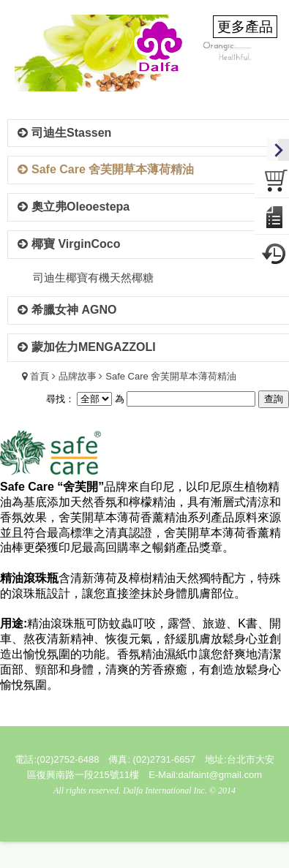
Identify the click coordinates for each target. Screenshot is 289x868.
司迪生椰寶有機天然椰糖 (93, 278)
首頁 (40, 376)
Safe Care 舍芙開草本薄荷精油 (171, 376)
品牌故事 (78, 376)
